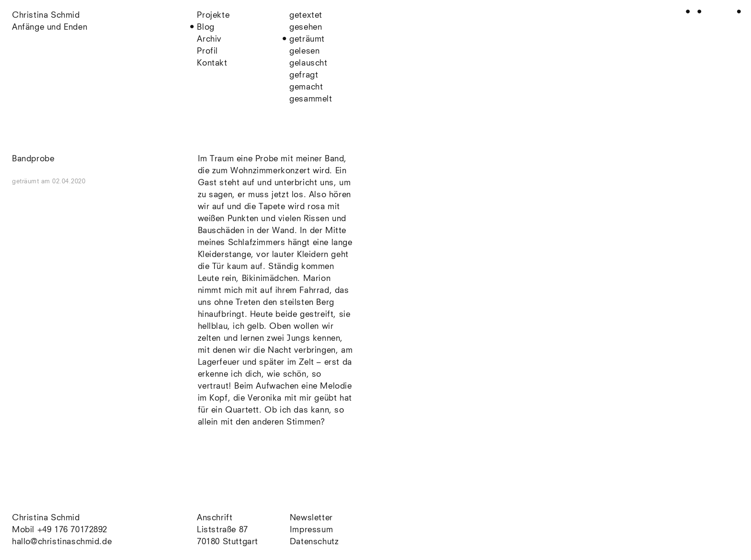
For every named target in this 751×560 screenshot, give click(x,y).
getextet (306, 16)
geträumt (307, 39)
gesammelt (311, 99)
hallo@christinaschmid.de (62, 542)
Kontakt (212, 63)
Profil (207, 51)
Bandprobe (33, 159)
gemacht (306, 87)
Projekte (213, 16)
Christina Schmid (46, 518)
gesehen (306, 28)
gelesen (304, 51)
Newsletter (311, 518)
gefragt (304, 75)
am (63, 182)
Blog (205, 28)
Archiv (209, 39)
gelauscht (308, 63)
